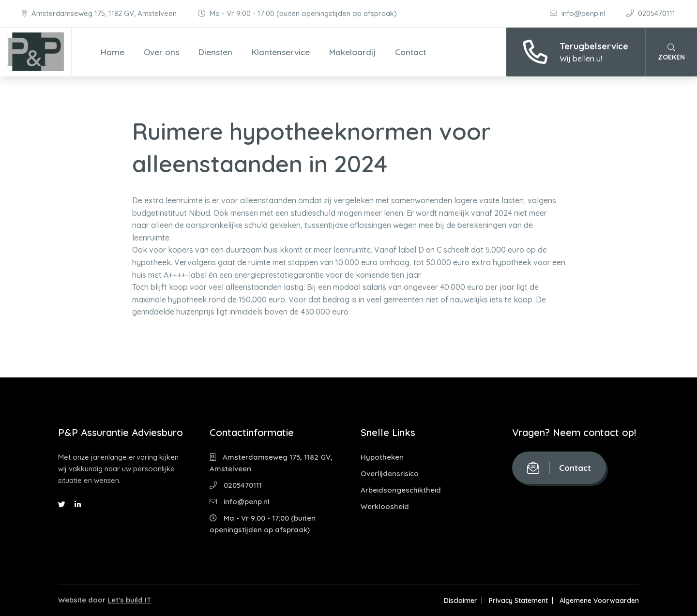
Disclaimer (461, 601)
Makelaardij (352, 52)
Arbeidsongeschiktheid (401, 490)
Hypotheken (382, 457)
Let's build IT (129, 600)
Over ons (161, 52)
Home (113, 52)
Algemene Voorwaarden (599, 601)
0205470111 (651, 13)
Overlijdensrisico (390, 473)
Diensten (215, 52)
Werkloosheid (385, 506)
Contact (410, 52)
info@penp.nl (578, 13)
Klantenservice (281, 52)
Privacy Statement (518, 601)
